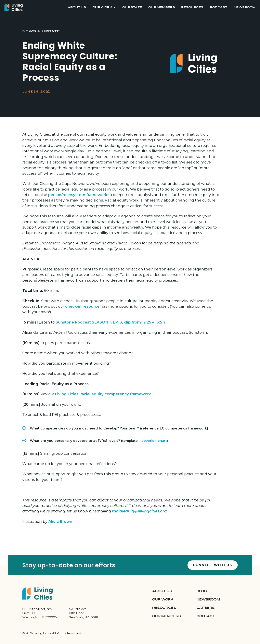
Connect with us (213, 565)
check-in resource (82, 306)
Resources (192, 7)
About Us (77, 7)
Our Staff (132, 7)
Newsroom (245, 7)
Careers (206, 608)
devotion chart (154, 441)
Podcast (219, 7)
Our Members (162, 7)
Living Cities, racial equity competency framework (103, 394)
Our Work (102, 7)
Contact (206, 616)
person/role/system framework (78, 195)
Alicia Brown (60, 521)
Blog (202, 591)
